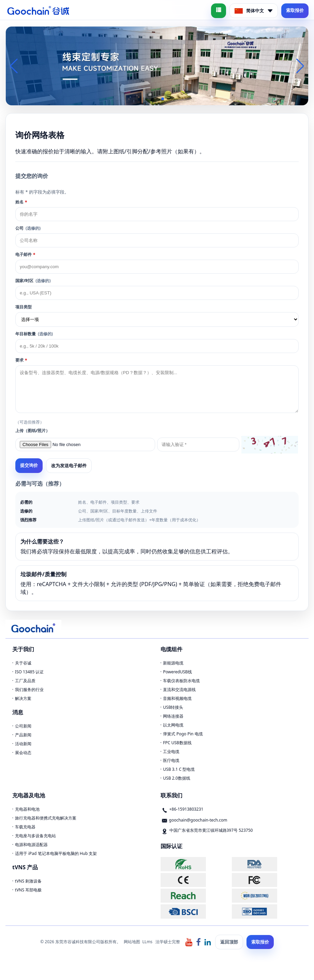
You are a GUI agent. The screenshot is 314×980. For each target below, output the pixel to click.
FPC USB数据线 (177, 743)
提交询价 (29, 465)
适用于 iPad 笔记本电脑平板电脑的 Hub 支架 (56, 853)
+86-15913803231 (186, 809)
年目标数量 (34, 334)
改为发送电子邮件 (69, 465)
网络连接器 (173, 716)
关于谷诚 (23, 663)
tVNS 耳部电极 (28, 890)
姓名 (21, 202)
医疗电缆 (171, 760)
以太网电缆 (173, 725)
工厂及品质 (25, 681)
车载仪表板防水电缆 (181, 681)
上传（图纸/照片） (33, 431)
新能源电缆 (173, 663)
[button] (146, 99)
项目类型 (24, 307)
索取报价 (295, 10)
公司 (28, 228)
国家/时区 (33, 281)
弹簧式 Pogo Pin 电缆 (183, 734)
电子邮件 (25, 254)
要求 (21, 360)
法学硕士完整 (168, 942)
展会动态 (23, 753)
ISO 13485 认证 (29, 672)
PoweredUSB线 (177, 672)
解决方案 (23, 698)
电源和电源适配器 (31, 845)
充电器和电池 (27, 809)
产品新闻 (23, 735)
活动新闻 (23, 744)
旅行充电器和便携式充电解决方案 (46, 818)
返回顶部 (229, 942)
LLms (148, 942)
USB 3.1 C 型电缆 (179, 769)
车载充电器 (25, 827)
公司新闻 (23, 726)
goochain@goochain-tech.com (198, 820)
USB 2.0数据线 (176, 778)
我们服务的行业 (29, 690)
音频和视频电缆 (177, 698)
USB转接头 (173, 707)
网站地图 (132, 942)
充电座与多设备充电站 (35, 836)
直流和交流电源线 (179, 690)
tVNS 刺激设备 (28, 881)
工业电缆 (171, 752)
